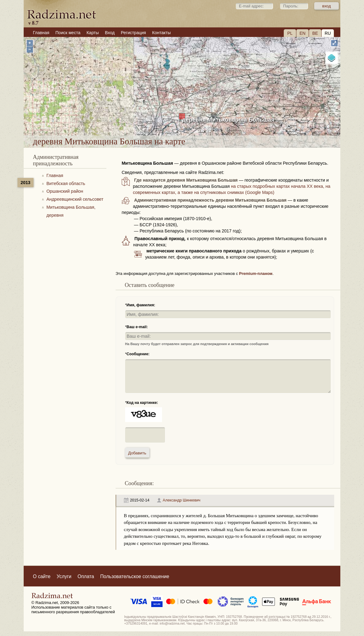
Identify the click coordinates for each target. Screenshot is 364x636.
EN (302, 33)
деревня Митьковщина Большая (228, 120)
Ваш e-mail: (137, 327)
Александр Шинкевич (182, 500)
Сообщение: (138, 354)
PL (290, 33)
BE (315, 33)
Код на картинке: (142, 403)
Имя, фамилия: (141, 305)
